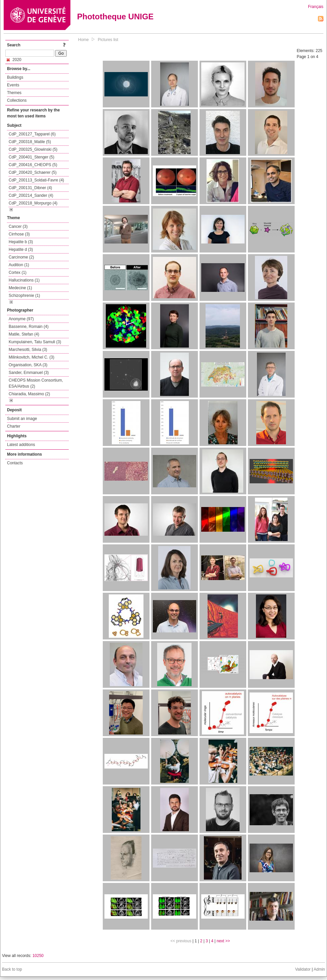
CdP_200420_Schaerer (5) (33, 172)
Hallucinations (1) (24, 280)
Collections (17, 100)
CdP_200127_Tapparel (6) (32, 134)
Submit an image (22, 419)
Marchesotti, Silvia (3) (28, 350)
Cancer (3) (18, 226)
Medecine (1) (20, 288)
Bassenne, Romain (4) (29, 327)
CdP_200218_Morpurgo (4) (33, 203)
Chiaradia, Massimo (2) (29, 394)
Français (316, 7)
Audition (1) (19, 265)
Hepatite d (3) (21, 250)
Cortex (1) (18, 273)
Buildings (15, 77)
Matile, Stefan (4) (24, 334)
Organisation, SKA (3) (28, 365)
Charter (14, 426)
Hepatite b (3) (21, 242)
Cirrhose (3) (19, 234)
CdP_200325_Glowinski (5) (33, 149)
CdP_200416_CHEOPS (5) (33, 165)
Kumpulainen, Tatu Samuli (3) (35, 342)
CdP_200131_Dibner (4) (30, 188)
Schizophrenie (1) (24, 296)
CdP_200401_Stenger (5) (32, 157)
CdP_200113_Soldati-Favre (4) (36, 180)
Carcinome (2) (21, 257)
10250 (38, 956)
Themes (14, 93)
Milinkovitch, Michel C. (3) (32, 357)
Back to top (12, 969)
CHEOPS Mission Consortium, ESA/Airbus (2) (36, 383)
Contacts (15, 463)
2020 (14, 60)
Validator (303, 969)
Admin (319, 969)
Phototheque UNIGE (115, 17)
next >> (223, 941)
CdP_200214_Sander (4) (31, 195)
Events (13, 85)
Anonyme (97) (21, 319)
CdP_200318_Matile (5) (30, 142)
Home (83, 40)
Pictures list (108, 40)
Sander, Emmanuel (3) (29, 373)
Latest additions (21, 445)
